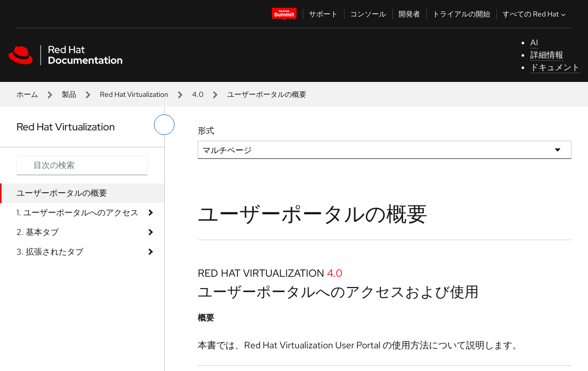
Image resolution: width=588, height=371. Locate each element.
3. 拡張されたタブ (50, 252)
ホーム (27, 94)
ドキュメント (555, 67)
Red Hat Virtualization (134, 94)
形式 (206, 131)
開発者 (409, 14)
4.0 (198, 94)
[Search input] (82, 165)
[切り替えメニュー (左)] (164, 125)
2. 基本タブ (38, 232)
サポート (323, 14)
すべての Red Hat (535, 14)
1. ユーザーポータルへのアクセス (77, 213)
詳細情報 (547, 55)
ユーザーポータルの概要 (62, 193)
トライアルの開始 (461, 14)
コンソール (368, 14)
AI (534, 43)
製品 (69, 94)
